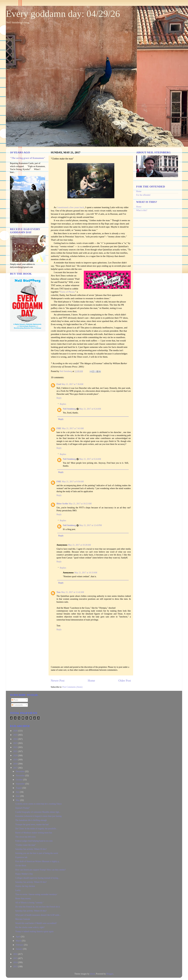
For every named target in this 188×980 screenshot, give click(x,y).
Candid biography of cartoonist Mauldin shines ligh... (38, 812)
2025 (16, 735)
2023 (16, 743)
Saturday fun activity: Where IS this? (31, 849)
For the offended (143, 195)
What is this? (142, 210)
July (18, 792)
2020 (16, 755)
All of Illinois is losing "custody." (29, 903)
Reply (59, 398)
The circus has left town (25, 837)
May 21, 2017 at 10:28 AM (79, 545)
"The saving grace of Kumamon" (28, 158)
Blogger (110, 974)
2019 (16, 760)
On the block (21, 866)
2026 (16, 731)
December (20, 771)
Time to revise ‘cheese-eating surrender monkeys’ (36, 894)
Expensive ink (21, 857)
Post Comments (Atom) (72, 687)
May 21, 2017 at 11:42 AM (73, 592)
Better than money (23, 898)
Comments (17, 705)
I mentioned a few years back (70, 207)
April (18, 937)
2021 (16, 751)
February (20, 945)
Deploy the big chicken (25, 886)
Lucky (18, 890)
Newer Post (58, 681)
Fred (59, 384)
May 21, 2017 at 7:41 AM (73, 428)
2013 (16, 967)
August (19, 788)
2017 (16, 768)
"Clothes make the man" (26, 845)
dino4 (92, 974)
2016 (16, 954)
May (18, 800)
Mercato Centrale (23, 919)
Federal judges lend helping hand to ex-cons (34, 841)
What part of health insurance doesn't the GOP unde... (38, 915)
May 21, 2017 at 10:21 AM (80, 504)
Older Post (125, 681)
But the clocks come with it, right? (30, 927)
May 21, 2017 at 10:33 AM (86, 573)
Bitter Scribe (62, 504)
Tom (59, 592)
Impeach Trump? (22, 808)
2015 (16, 958)
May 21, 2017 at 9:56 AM (73, 482)
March (19, 941)
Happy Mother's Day (24, 874)
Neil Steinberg (69, 409)
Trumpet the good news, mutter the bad (32, 824)
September (21, 784)
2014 (16, 962)
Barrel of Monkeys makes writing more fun (34, 833)
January (19, 949)
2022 (16, 747)
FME (59, 428)
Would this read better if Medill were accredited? (36, 923)
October (19, 780)
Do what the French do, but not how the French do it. (38, 907)
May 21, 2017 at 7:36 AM (72, 384)
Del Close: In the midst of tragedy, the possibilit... (36, 829)
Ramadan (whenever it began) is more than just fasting (38, 816)
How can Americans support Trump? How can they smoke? (40, 870)
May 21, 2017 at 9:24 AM (90, 409)
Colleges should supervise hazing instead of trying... (37, 878)
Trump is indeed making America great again (34, 931)
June (18, 796)
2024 (16, 739)
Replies (63, 404)
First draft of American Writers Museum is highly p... (38, 861)
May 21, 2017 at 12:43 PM (91, 525)
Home (91, 681)
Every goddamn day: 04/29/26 (63, 14)
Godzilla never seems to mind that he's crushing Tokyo (38, 804)
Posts (15, 700)
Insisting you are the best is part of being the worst (37, 853)
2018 (16, 764)
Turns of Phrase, (68, 292)
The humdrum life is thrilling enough (31, 820)
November (20, 776)
